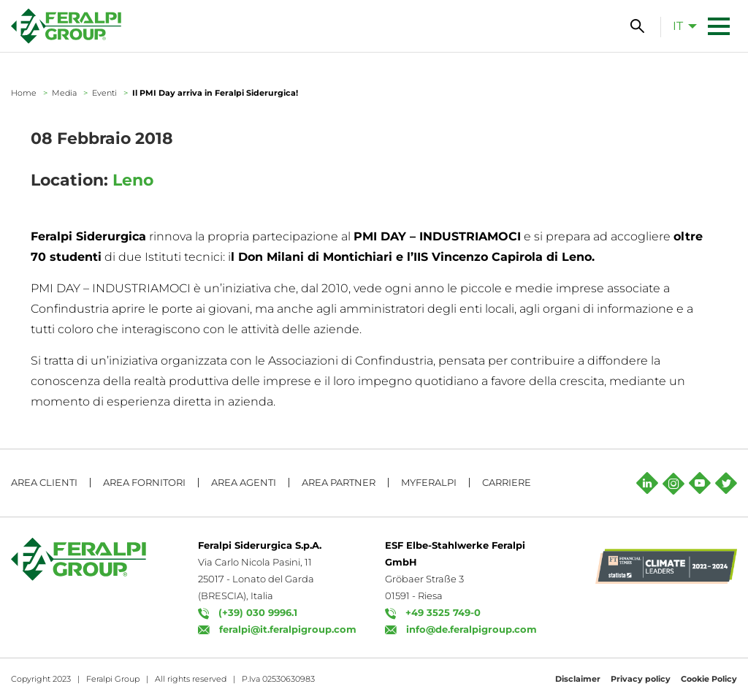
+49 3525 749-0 (443, 612)
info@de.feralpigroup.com (472, 629)
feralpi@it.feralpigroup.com (288, 629)
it (678, 26)
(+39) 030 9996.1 (258, 612)
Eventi (104, 93)
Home (24, 93)
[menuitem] (681, 26)
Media (64, 93)
